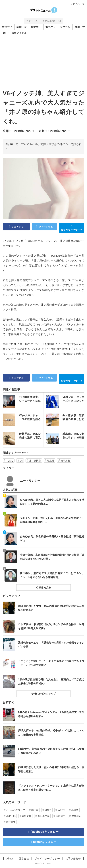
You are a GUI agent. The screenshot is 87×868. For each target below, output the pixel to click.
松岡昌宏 (65, 461)
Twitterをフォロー (44, 842)
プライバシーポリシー (47, 859)
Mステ (48, 810)
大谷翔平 (61, 816)
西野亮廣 (27, 816)
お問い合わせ (73, 859)
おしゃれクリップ (16, 810)
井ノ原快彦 (35, 461)
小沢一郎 (11, 816)
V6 (21, 461)
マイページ (78, 4)
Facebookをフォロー (44, 832)
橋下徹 (35, 810)
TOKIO (10, 461)
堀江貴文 (11, 822)
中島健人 (76, 816)
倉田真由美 (44, 816)
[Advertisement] (43, 65)
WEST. (61, 810)
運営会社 (24, 859)
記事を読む (23, 402)
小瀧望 (75, 810)
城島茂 (51, 461)
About (10, 859)
